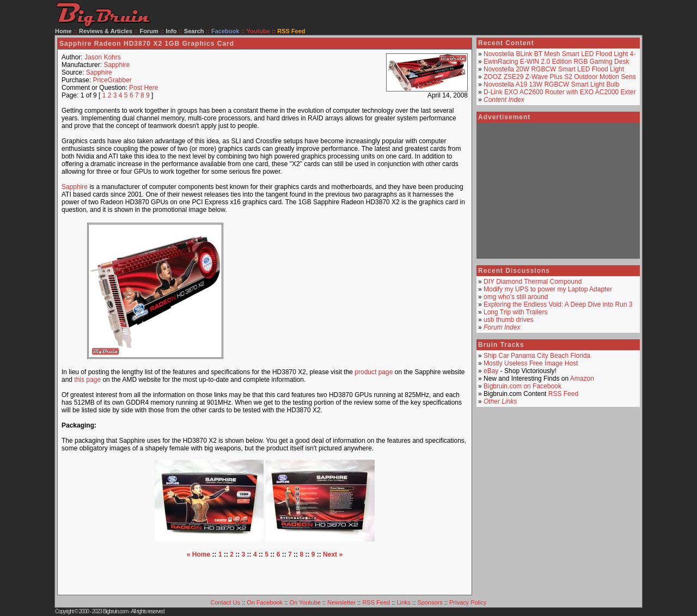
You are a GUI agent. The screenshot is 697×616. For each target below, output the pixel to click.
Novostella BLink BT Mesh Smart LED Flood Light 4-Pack (567, 54)
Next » (333, 554)
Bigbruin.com (115, 611)
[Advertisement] (356, 291)
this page (87, 380)
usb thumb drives (508, 320)
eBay (491, 371)
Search (194, 31)
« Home (198, 554)
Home (63, 31)
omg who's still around (516, 297)
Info (171, 31)
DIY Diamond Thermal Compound (533, 282)
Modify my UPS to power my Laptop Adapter (548, 289)
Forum (149, 31)
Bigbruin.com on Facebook (522, 386)
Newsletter (341, 602)
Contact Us (225, 602)
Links (403, 602)
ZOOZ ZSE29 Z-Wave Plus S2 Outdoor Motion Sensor (563, 77)
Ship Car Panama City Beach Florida (537, 356)
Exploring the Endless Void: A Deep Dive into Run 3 (558, 304)
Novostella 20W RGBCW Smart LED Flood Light (554, 69)
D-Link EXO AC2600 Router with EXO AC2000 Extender (565, 92)
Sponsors (430, 602)
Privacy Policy (468, 602)
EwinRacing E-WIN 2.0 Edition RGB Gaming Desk (556, 62)
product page (374, 372)
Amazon (582, 379)
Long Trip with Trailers (515, 312)
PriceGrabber (112, 80)
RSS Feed (563, 394)
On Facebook (265, 602)
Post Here (143, 88)
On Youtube (305, 602)
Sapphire (117, 65)
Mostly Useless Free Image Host (531, 363)
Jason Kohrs (103, 57)
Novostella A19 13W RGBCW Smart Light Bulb (551, 84)
